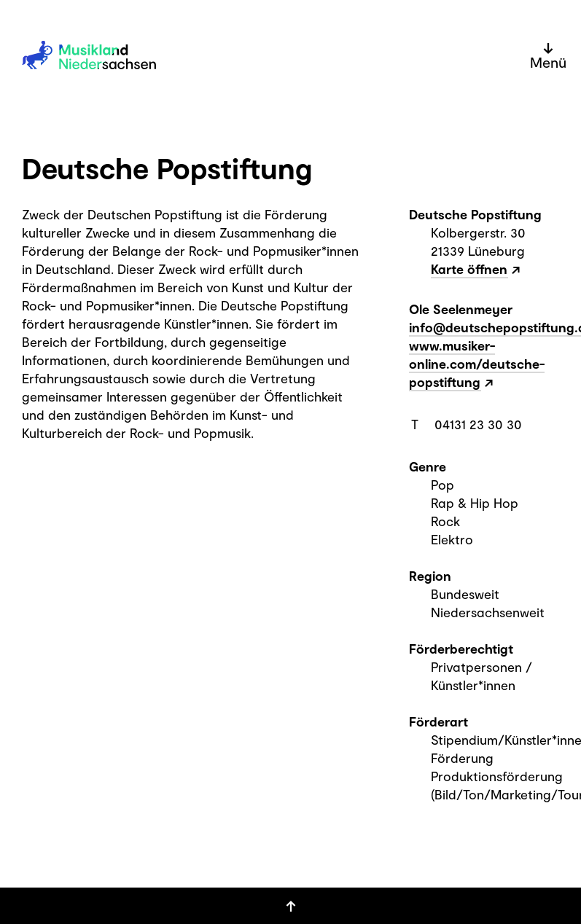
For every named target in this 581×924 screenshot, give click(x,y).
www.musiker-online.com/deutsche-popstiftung (477, 364)
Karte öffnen (469, 269)
